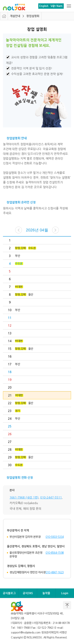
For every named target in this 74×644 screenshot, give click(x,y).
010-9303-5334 (55, 537)
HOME (4, 16)
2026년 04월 (37, 230)
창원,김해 (20, 248)
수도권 (32, 248)
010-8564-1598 (55, 553)
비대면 (19, 287)
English (44, 6)
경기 (17, 411)
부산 (17, 256)
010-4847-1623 (55, 572)
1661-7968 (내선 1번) (24, 497)
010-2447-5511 (51, 497)
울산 (31, 295)
